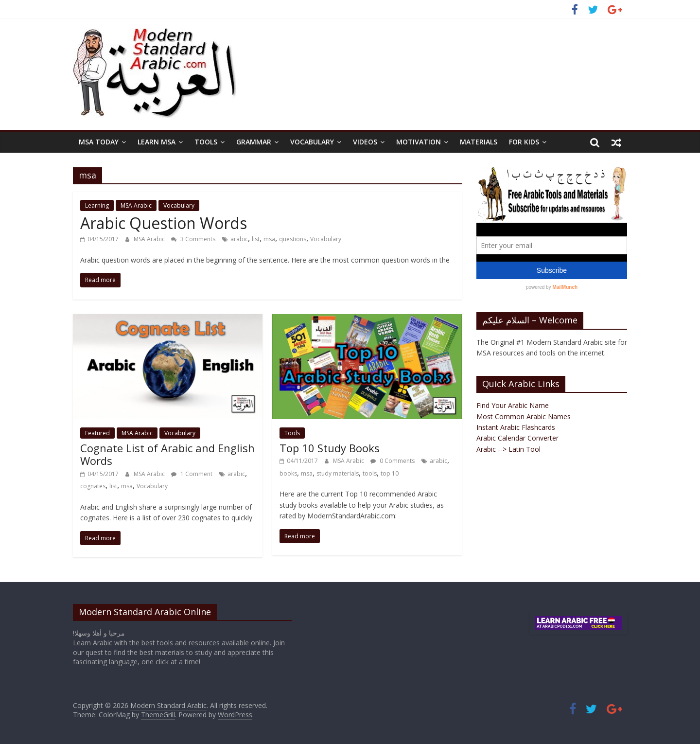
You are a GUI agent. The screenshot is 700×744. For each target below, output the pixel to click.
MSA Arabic (136, 205)
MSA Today (99, 142)
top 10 (390, 473)
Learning (97, 205)
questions (293, 239)
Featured (97, 433)
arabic (239, 239)
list (256, 239)
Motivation (419, 142)
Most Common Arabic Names (524, 416)
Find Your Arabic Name (513, 405)
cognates (93, 486)
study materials (338, 473)
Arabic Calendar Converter (517, 438)
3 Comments (193, 239)
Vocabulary (312, 142)
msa (269, 239)
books (288, 473)
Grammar (254, 142)
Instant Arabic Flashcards (516, 427)
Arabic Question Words (164, 223)
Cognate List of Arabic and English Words (167, 454)
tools (370, 473)
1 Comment (192, 474)
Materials (479, 142)
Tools (206, 142)
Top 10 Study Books (330, 448)
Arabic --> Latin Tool (508, 449)
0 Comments (393, 461)
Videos (365, 142)
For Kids (524, 142)
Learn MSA (157, 142)
